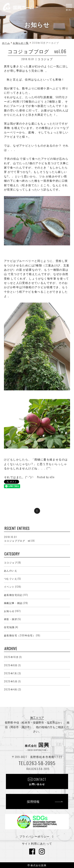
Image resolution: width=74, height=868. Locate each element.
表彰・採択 (13, 619)
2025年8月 (12, 665)
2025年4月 (13, 689)
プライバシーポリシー (35, 836)
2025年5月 (12, 681)
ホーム (6, 43)
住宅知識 (11, 627)
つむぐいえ (13, 579)
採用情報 (33, 801)
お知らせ (12, 611)
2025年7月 (12, 673)
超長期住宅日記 (16, 595)
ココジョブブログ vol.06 (19, 539)
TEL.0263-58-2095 (37, 763)
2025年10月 (13, 657)
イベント (13, 587)
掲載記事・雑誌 (16, 603)
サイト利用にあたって (37, 843)
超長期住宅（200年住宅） (22, 635)
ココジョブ (45, 59)
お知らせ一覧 (21, 43)
